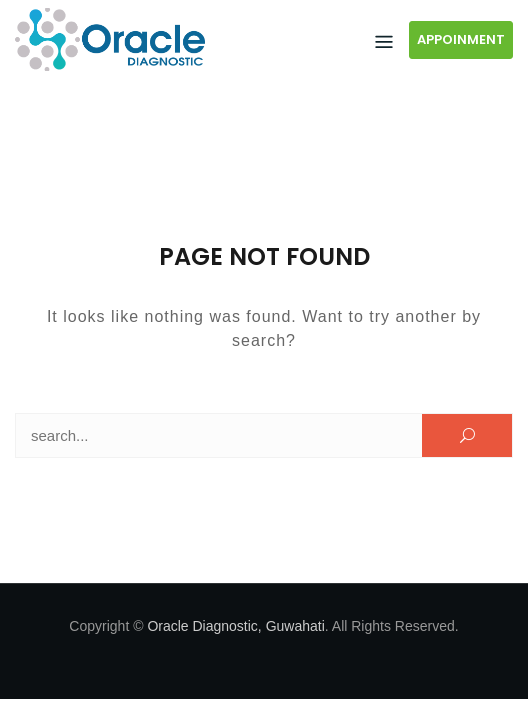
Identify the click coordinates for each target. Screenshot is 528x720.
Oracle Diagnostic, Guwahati (235, 626)
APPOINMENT (461, 39)
